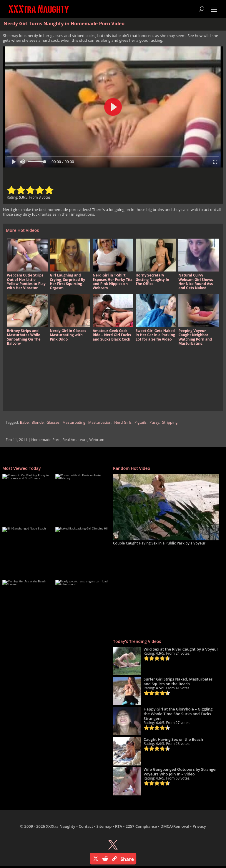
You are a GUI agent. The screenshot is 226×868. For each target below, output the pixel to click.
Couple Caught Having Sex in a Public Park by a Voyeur (159, 543)
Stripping (170, 422)
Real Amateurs (75, 440)
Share (127, 859)
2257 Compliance (141, 826)
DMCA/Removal (175, 826)
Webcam (97, 440)
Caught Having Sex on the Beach (173, 739)
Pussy (154, 422)
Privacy (199, 826)
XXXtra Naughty (61, 826)
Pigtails (141, 422)
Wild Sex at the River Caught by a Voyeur (181, 649)
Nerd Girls (123, 422)
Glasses (53, 422)
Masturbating (74, 422)
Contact (86, 826)
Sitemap (104, 826)
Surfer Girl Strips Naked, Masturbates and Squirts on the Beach (178, 681)
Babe (24, 422)
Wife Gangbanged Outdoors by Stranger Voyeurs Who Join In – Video (180, 772)
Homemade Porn (46, 440)
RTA (119, 826)
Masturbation (100, 422)
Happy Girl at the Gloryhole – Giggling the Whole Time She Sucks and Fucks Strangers (178, 714)
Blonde (38, 422)
